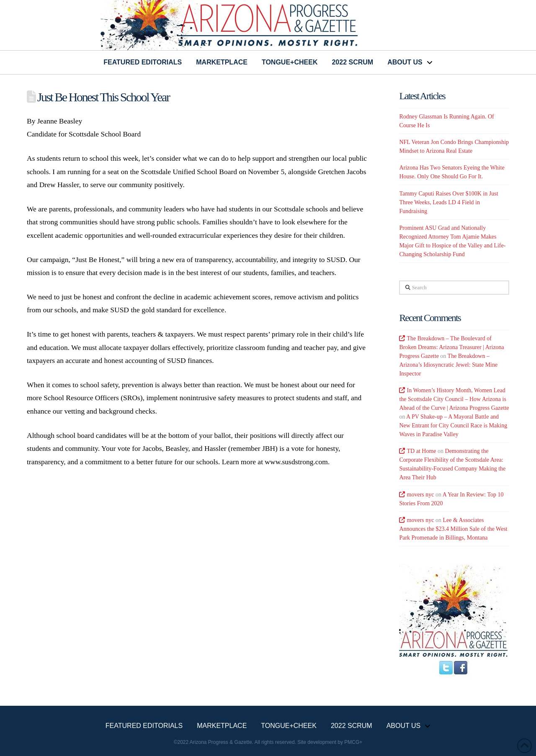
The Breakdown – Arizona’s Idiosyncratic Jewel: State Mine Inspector (448, 365)
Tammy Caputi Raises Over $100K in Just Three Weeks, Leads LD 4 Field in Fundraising (448, 202)
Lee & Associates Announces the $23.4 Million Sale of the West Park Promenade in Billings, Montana (453, 529)
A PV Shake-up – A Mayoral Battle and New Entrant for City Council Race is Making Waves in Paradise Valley (453, 426)
